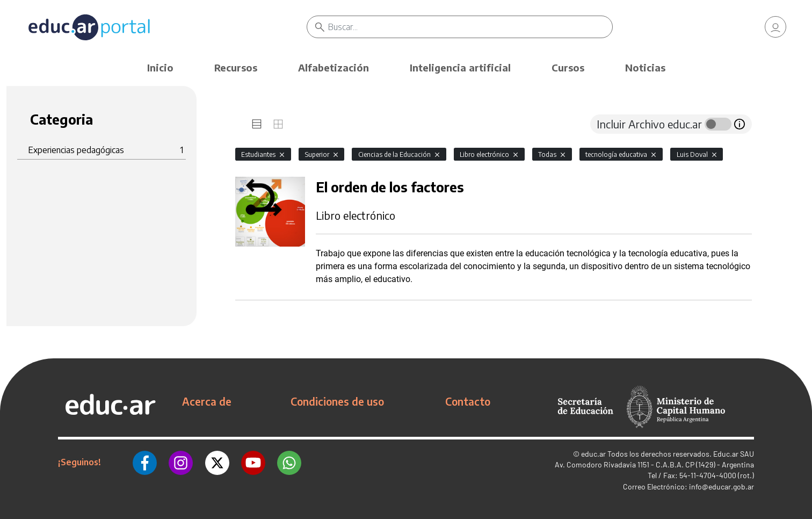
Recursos (236, 67)
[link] (775, 27)
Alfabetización (334, 67)
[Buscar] (470, 27)
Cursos (568, 67)
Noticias (645, 67)
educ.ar (593, 454)
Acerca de (207, 401)
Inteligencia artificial (460, 67)
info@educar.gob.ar (722, 486)
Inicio (160, 67)
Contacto (468, 401)
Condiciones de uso (337, 401)
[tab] (257, 124)
